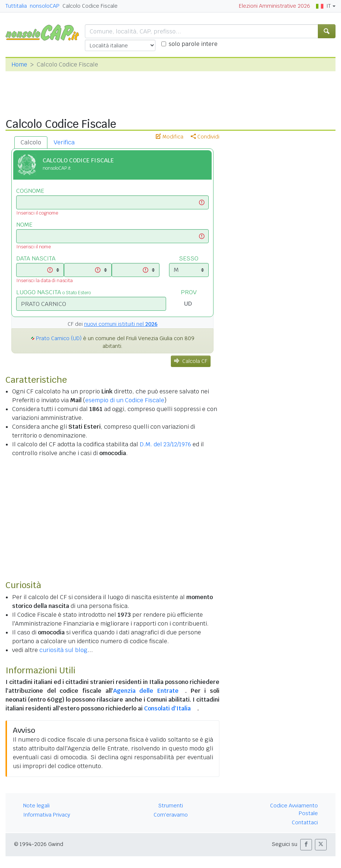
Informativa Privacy (47, 815)
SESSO (189, 258)
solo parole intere (193, 44)
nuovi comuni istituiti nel (121, 324)
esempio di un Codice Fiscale (125, 400)
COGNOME (30, 191)
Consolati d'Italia (167, 708)
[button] (306, 845)
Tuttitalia (16, 6)
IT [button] (323, 6)
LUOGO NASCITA (53, 292)
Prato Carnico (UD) (59, 338)
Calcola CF (191, 361)
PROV (189, 292)
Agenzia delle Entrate (146, 691)
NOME (24, 225)
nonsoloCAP (45, 6)
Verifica (64, 142)
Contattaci (305, 822)
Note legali (36, 806)
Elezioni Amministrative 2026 (274, 6)
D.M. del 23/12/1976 (165, 444)
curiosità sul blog (63, 650)
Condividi (205, 137)
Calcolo (31, 142)
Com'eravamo (171, 815)
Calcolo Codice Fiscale (90, 6)
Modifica (170, 137)
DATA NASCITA (36, 258)
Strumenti (171, 806)
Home (19, 64)
